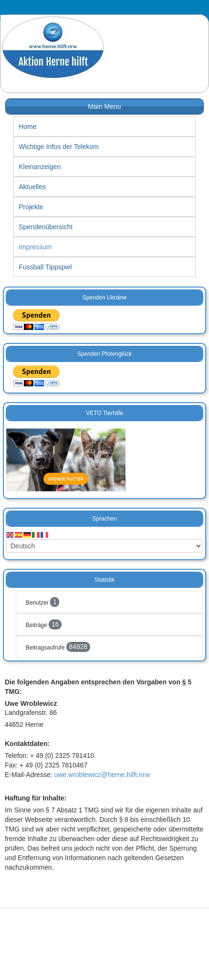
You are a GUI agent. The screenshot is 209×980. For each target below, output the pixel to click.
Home (27, 127)
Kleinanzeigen (40, 167)
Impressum (35, 247)
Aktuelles (32, 187)
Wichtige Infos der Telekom (59, 147)
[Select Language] (104, 546)
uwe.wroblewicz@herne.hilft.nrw (102, 775)
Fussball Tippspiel (45, 267)
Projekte (31, 207)
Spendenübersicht (46, 227)
